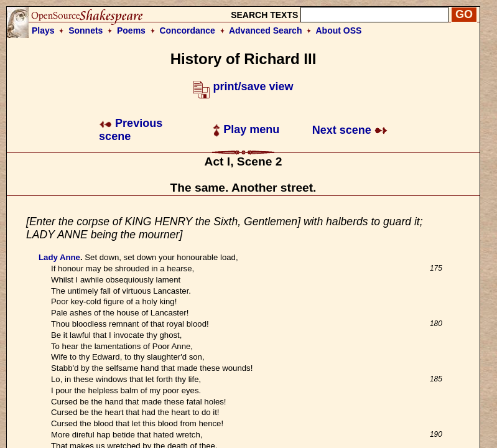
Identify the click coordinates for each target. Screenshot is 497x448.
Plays (43, 30)
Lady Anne (59, 257)
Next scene (350, 130)
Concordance (187, 30)
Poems (131, 30)
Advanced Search (266, 30)
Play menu (246, 129)
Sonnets (86, 30)
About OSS (339, 30)
